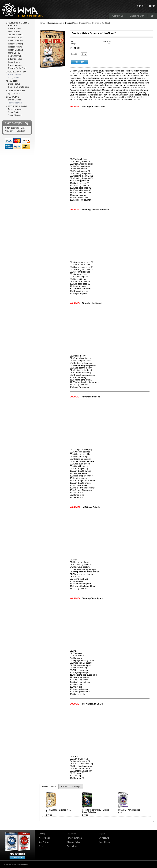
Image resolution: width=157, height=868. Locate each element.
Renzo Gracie (14, 74)
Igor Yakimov (14, 93)
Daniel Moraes (15, 65)
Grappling (13, 97)
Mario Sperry (14, 53)
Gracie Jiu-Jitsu (16, 72)
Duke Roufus (14, 84)
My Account (104, 838)
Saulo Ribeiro (14, 29)
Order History (104, 842)
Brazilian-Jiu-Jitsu (55, 23)
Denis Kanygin (15, 109)
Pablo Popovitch (16, 41)
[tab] (49, 787)
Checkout (21, 131)
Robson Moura (15, 47)
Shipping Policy (74, 842)
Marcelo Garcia (15, 38)
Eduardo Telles (15, 59)
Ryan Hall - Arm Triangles (129, 810)
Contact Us (118, 16)
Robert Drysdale (16, 50)
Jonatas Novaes (16, 35)
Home (42, 23)
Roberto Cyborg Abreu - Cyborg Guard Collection (96, 811)
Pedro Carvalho (15, 56)
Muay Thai (12, 81)
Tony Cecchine (15, 103)
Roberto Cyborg (15, 44)
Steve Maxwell (15, 115)
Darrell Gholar (15, 100)
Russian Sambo (15, 91)
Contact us (72, 834)
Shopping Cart (137, 16)
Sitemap (42, 834)
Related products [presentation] (49, 787)
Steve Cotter (14, 112)
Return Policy (73, 846)
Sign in (102, 834)
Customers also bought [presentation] (71, 787)
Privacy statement (75, 838)
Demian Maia (71, 23)
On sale (42, 846)
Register (151, 6)
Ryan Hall (13, 26)
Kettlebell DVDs (17, 106)
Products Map (44, 838)
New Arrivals (44, 842)
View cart (9, 131)
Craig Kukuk (14, 77)
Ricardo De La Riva (17, 68)
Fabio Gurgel (14, 62)
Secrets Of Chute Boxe (19, 87)
